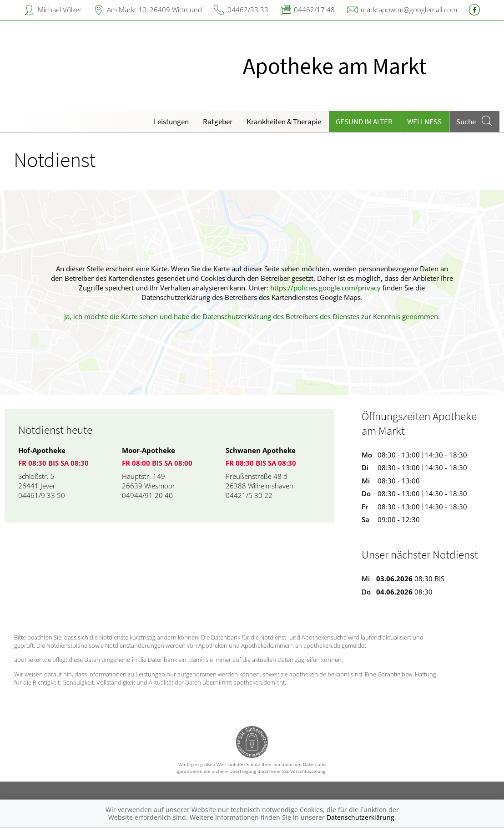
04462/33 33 (248, 10)
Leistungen (171, 122)
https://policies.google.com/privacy (325, 288)
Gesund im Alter (364, 122)
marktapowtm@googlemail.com (409, 10)
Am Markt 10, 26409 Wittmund (154, 10)
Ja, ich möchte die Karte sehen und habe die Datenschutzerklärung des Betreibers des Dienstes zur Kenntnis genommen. (252, 316)
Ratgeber (218, 122)
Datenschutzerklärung (360, 817)
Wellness (424, 122)
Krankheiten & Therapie (284, 122)
